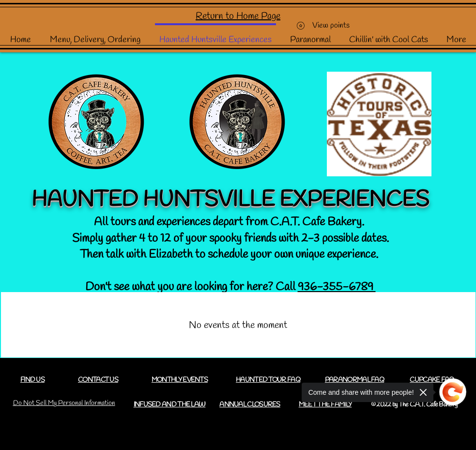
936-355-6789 (337, 287)
